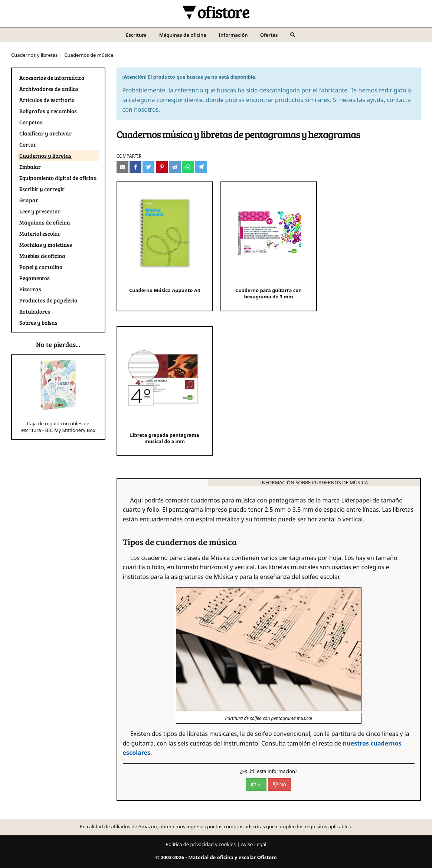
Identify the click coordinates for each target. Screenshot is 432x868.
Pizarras (30, 289)
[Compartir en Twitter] (148, 167)
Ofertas (269, 35)
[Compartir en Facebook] (135, 167)
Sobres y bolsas (38, 322)
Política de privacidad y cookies (201, 844)
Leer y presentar (40, 211)
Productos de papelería (48, 300)
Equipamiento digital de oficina (58, 178)
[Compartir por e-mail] (122, 167)
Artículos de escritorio (47, 100)
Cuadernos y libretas (34, 55)
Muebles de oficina (42, 256)
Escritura (136, 35)
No (280, 784)
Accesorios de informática (52, 78)
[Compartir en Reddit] (175, 167)
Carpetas (31, 122)
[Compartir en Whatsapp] (188, 167)
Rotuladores (35, 311)
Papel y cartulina (41, 267)
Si (256, 784)
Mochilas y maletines (46, 245)
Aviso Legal (254, 844)
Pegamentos (35, 278)
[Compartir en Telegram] (201, 167)
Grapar (29, 200)
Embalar (30, 167)
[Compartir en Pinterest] (162, 167)
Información (233, 35)
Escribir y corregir (42, 189)
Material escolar (40, 233)
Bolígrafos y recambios (48, 111)
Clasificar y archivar (45, 133)
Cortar (28, 144)
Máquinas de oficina (183, 35)
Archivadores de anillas (49, 89)
